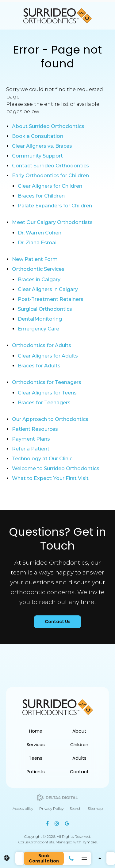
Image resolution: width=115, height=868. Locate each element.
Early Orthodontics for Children (50, 176)
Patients (36, 772)
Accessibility (23, 808)
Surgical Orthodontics (45, 309)
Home (36, 731)
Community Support (37, 156)
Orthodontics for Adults (42, 345)
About (79, 731)
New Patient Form (35, 259)
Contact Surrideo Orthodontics (50, 166)
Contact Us (58, 622)
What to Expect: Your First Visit (50, 478)
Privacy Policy (51, 808)
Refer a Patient (31, 449)
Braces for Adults (39, 366)
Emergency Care (38, 329)
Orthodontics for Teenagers (47, 382)
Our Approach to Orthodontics (50, 419)
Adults (79, 758)
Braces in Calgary (39, 280)
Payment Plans (31, 439)
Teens (36, 758)
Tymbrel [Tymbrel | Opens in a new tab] (90, 842)
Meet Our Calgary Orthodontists (52, 222)
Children (79, 745)
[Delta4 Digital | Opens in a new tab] (57, 798)
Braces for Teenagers (44, 403)
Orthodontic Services (38, 269)
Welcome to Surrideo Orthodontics (56, 468)
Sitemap (95, 808)
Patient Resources (35, 429)
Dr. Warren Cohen (40, 233)
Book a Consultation (38, 136)
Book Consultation (44, 858)
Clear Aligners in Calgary (48, 289)
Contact (79, 772)
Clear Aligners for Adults (48, 356)
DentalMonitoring (40, 319)
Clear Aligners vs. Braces (42, 146)
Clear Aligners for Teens (47, 393)
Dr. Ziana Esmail (38, 243)
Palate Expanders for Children (55, 206)
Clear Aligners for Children (50, 186)
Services (36, 745)
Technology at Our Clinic (42, 459)
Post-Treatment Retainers (51, 299)
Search (76, 808)
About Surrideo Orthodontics (48, 126)
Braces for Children (41, 196)
